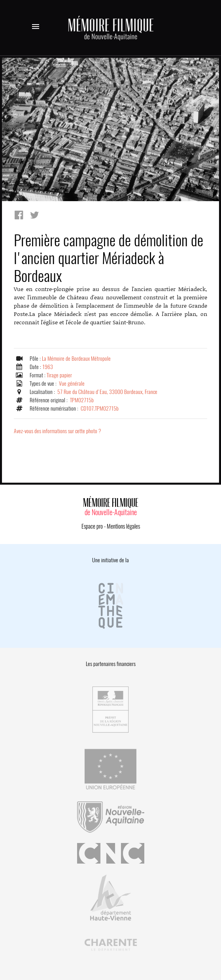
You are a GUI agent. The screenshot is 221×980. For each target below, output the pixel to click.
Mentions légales (123, 526)
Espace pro (92, 526)
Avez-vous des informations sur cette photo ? (58, 431)
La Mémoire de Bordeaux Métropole (76, 359)
